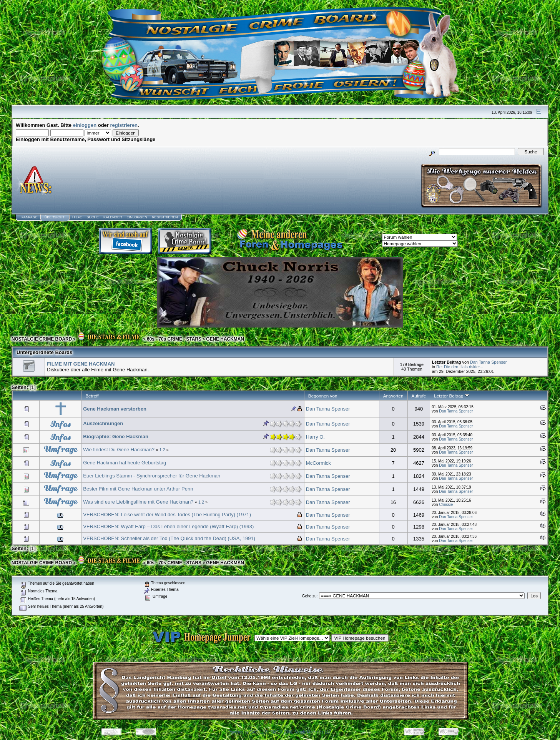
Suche (93, 217)
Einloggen (137, 217)
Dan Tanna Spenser (489, 362)
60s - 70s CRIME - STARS (174, 339)
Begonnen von (323, 396)
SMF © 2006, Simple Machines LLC (301, 732)
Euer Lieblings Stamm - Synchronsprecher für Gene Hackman (152, 476)
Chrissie (446, 505)
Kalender (113, 217)
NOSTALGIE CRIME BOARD (42, 339)
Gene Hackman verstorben (115, 409)
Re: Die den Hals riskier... (460, 367)
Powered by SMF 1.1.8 (248, 732)
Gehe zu (309, 596)
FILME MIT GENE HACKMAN (81, 364)
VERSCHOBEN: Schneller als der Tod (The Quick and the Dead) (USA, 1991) (169, 538)
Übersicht (55, 217)
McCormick (318, 463)
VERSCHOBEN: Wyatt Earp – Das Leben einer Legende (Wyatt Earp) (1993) (168, 526)
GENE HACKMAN (225, 339)
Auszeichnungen (103, 423)
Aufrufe (419, 396)
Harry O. (315, 437)
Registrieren (165, 217)
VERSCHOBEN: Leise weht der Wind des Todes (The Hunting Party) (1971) (167, 515)
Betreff (92, 396)
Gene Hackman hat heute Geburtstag (125, 463)
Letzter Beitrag (451, 396)
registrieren (124, 125)
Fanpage (30, 217)
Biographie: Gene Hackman (116, 437)
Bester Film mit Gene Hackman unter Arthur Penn (138, 489)
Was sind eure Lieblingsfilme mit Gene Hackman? (138, 502)
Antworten (393, 396)
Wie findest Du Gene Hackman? (119, 450)
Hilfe (77, 217)
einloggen (85, 125)
